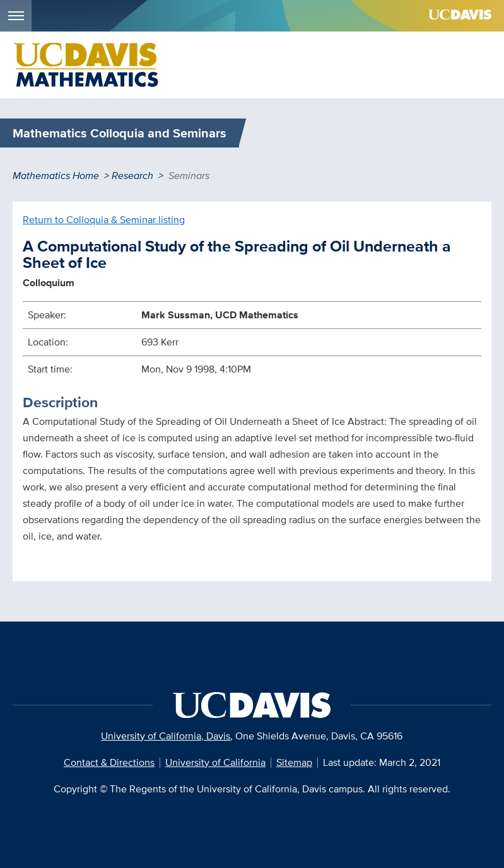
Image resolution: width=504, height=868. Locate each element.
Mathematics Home (56, 176)
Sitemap (294, 762)
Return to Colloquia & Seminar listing (104, 220)
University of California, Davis (166, 736)
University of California (215, 762)
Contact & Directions (109, 762)
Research (132, 176)
